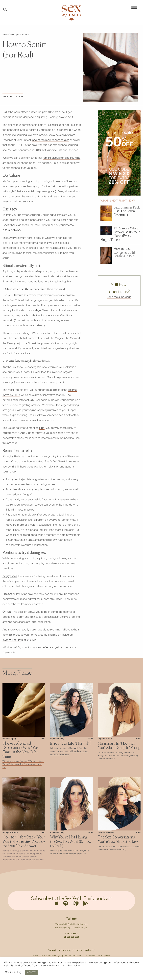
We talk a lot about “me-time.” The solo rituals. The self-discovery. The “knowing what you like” (23, 764)
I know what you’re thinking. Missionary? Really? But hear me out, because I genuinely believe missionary (118, 756)
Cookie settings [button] (14, 972)
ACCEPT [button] (31, 972)
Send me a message (119, 297)
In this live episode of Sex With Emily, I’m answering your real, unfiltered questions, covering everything (69, 751)
